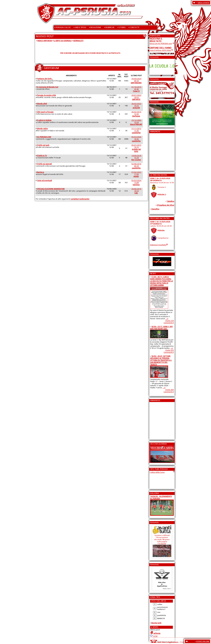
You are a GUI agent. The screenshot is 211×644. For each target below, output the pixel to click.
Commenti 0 (169, 323)
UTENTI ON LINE (203, 641)
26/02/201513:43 (136, 114)
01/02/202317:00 (136, 174)
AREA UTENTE (204, 3)
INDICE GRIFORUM (45, 41)
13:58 (155, 636)
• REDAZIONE (95, 27)
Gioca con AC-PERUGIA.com (161, 43)
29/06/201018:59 (136, 191)
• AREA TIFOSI (80, 27)
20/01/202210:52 (136, 97)
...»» (167, 319)
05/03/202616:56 (136, 139)
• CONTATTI (134, 27)
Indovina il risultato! (158, 245)
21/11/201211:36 (136, 131)
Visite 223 (170, 350)
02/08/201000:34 (136, 166)
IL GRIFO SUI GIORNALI (63, 41)
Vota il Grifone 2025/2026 (160, 50)
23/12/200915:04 (136, 122)
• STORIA (122, 27)
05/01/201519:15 (136, 148)
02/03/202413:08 (136, 183)
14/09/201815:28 (136, 158)
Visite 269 (170, 390)
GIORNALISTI (78, 41)
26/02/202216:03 (136, 106)
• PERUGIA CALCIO (62, 27)
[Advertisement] (158, 151)
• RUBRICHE (109, 27)
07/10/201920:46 (136, 89)
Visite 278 (170, 321)
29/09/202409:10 (136, 81)
